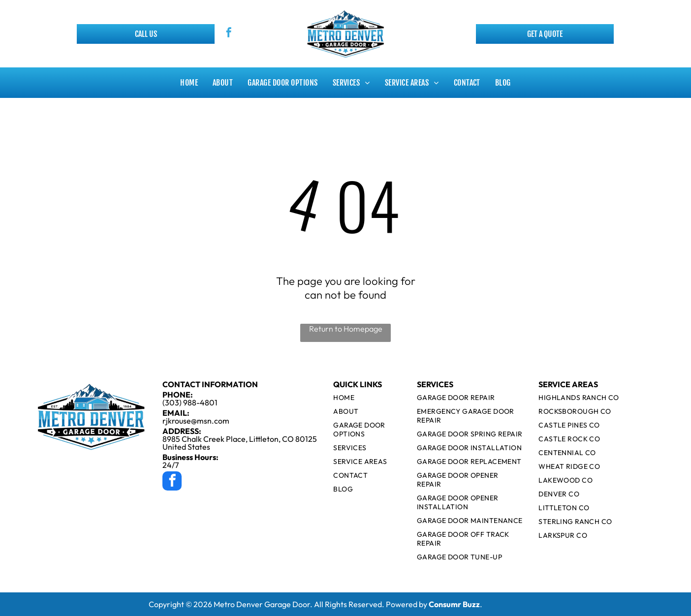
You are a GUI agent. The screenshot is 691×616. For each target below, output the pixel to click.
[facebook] (229, 34)
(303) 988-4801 (190, 402)
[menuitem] (189, 83)
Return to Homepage (346, 329)
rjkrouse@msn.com (196, 421)
